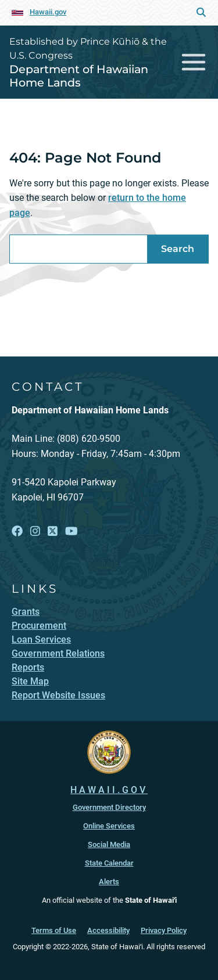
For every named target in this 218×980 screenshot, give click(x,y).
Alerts (109, 882)
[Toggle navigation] (194, 62)
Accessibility (108, 930)
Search (178, 249)
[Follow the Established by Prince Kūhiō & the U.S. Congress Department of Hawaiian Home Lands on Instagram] (35, 532)
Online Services (109, 826)
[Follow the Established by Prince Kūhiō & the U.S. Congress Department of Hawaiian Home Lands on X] (53, 532)
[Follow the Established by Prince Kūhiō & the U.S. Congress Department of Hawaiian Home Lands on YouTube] (72, 532)
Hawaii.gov (48, 12)
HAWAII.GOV (109, 790)
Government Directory (109, 807)
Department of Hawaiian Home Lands (79, 76)
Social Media (109, 844)
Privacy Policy (164, 930)
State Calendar (109, 863)
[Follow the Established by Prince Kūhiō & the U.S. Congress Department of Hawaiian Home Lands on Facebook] (17, 532)
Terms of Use (54, 930)
